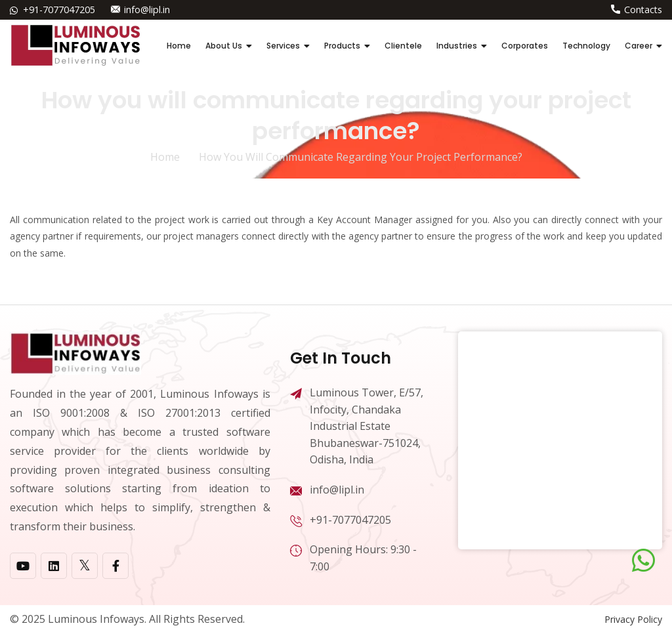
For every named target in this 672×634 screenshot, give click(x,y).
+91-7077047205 (59, 10)
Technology (586, 46)
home (165, 157)
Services (283, 46)
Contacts (643, 10)
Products (342, 46)
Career (639, 46)
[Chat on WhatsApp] (643, 560)
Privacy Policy (633, 619)
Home (179, 46)
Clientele (403, 46)
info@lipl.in (147, 10)
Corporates (525, 46)
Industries (457, 46)
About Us (224, 46)
